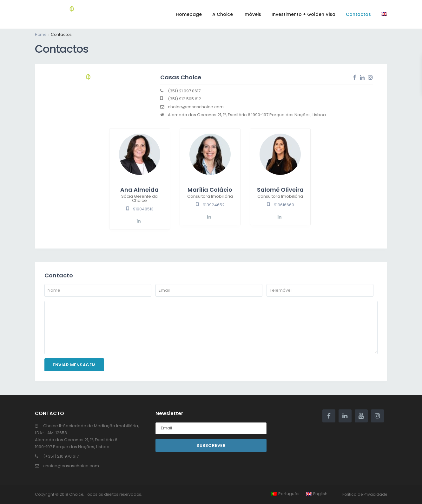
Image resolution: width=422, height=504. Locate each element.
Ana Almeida (139, 190)
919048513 (143, 209)
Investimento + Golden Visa (303, 14)
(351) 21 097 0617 (184, 91)
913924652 (214, 205)
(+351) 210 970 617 (61, 456)
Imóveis (252, 14)
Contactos (358, 14)
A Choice (223, 14)
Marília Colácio (210, 190)
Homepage (189, 14)
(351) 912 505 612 (185, 99)
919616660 (284, 205)
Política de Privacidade (365, 494)
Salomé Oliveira (280, 190)
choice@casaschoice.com (196, 107)
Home (41, 34)
